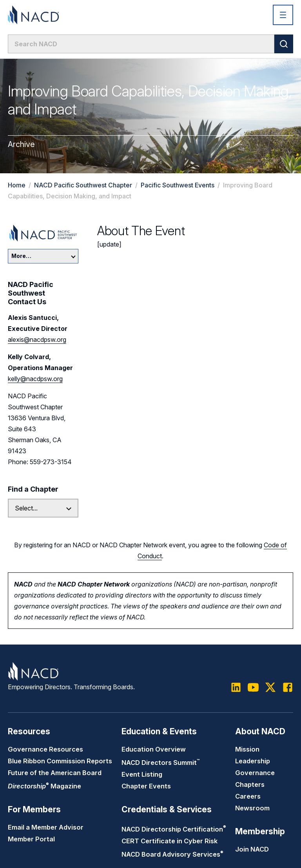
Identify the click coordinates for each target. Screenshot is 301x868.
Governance (255, 773)
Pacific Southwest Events (178, 185)
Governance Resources (45, 749)
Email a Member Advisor (46, 827)
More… (44, 256)
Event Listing (142, 774)
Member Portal (31, 839)
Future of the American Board (55, 773)
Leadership (253, 761)
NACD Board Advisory (172, 854)
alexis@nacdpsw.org (37, 340)
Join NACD (252, 849)
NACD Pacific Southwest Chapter (83, 185)
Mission (247, 749)
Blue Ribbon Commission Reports (60, 761)
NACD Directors (160, 763)
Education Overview (154, 749)
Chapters (250, 784)
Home (17, 185)
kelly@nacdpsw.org (35, 379)
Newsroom (252, 808)
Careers (248, 796)
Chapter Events (146, 786)
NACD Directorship (174, 829)
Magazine (44, 786)
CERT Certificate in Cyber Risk (170, 841)
